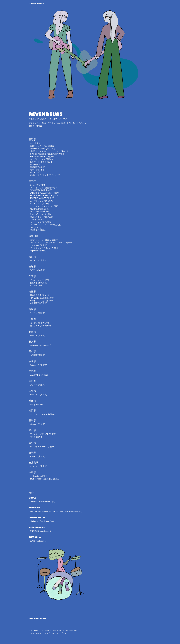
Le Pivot (63, 633)
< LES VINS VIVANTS (37, 618)
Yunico (45, 633)
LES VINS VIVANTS (37, 3)
